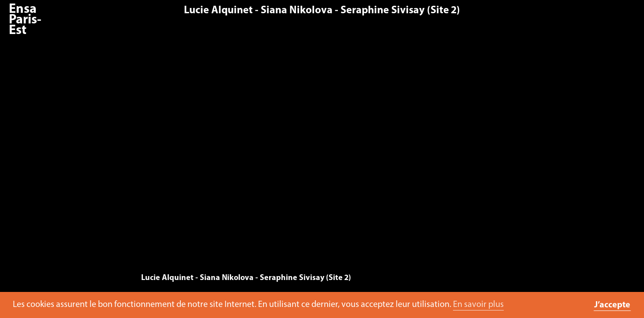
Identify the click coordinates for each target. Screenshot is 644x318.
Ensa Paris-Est (25, 20)
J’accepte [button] (612, 305)
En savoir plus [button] (478, 305)
